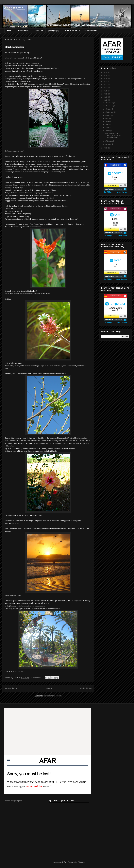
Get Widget (108, 192)
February (109, 141)
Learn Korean (122, 236)
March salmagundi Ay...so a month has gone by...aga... (113, 135)
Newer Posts (11, 688)
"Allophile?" (23, 31)
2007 (106, 100)
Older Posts (86, 688)
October (108, 109)
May (107, 124)
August (108, 115)
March (108, 131)
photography (54, 31)
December (109, 103)
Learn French (122, 192)
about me (39, 31)
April (107, 127)
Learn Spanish (121, 279)
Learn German (121, 323)
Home (9, 31)
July (107, 118)
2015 (106, 75)
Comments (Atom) (54, 696)
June (107, 121)
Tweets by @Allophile (13, 801)
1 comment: (36, 678)
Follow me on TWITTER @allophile (81, 31)
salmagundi (35, 63)
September (110, 112)
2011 (106, 88)
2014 (106, 78)
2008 (106, 97)
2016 (106, 72)
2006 (106, 148)
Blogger (81, 862)
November (109, 106)
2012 (106, 85)
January (108, 144)
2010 (106, 91)
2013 (106, 82)
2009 (106, 94)
